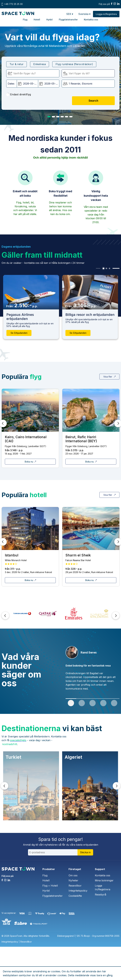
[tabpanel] (90, 307)
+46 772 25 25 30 (13, 4)
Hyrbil (49, 20)
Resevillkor (75, 886)
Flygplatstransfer (68, 20)
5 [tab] (67, 117)
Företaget (75, 869)
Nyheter (73, 880)
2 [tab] (53, 117)
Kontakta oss (91, 20)
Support (100, 869)
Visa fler (109, 377)
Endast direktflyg (19, 95)
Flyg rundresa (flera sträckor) (74, 64)
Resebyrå (100, 895)
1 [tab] (49, 117)
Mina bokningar (104, 880)
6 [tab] (71, 117)
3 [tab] (58, 117)
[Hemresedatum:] (49, 84)
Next (116, 616)
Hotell (37, 20)
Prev (5, 616)
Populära (22, 377)
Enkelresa (40, 64)
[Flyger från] (33, 73)
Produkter (49, 869)
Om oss (73, 875)
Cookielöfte (75, 896)
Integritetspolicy (78, 891)
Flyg (25, 20)
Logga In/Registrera (103, 887)
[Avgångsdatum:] (27, 84)
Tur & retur (17, 64)
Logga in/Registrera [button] (106, 14)
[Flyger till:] (88, 73)
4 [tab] (62, 117)
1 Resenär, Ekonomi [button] (80, 84)
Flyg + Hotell (50, 886)
